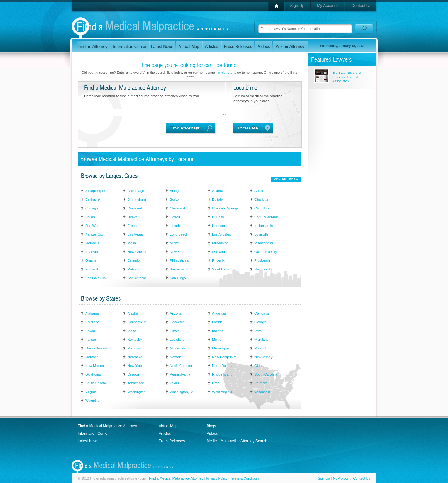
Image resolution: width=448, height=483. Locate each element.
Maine (217, 340)
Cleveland (177, 208)
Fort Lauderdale (267, 217)
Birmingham (137, 199)
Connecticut (137, 322)
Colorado (92, 322)
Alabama (92, 313)
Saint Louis (221, 269)
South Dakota (96, 383)
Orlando (134, 260)
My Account (327, 5)
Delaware (177, 322)
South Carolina (266, 374)
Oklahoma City (266, 252)
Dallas (90, 217)
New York (177, 252)
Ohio (258, 366)
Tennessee (136, 383)
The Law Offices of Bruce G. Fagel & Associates (347, 77)
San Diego (178, 278)
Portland (92, 269)
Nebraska (135, 357)
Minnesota (178, 348)
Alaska (133, 313)
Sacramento (179, 269)
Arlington (177, 191)
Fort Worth (93, 226)
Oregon (133, 374)
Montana (92, 357)
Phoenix (218, 260)
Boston (175, 199)
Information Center (93, 434)
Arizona (176, 313)
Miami (174, 243)
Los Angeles (222, 234)
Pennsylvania (180, 374)
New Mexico (95, 366)
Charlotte (261, 199)
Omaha (91, 260)
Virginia (91, 392)
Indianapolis (264, 226)
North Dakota (222, 366)
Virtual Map (168, 426)
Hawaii (90, 331)
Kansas (91, 340)
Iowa (258, 331)
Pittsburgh (262, 260)
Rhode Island (222, 374)
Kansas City (94, 234)
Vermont (261, 383)
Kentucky (135, 340)
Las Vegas (135, 234)
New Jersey (263, 357)
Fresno (133, 226)
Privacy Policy (217, 478)
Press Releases (172, 441)
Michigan (134, 348)
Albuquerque (95, 191)
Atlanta (217, 191)
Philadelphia (179, 260)
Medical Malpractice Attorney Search (237, 441)
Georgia (261, 322)
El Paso (218, 217)
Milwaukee (220, 243)
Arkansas (219, 313)
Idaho (132, 331)
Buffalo (217, 199)
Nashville (92, 252)
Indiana (218, 331)
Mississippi (220, 348)
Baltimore (92, 199)
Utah (216, 383)
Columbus (262, 208)
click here (225, 73)
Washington (137, 392)
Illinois (175, 331)
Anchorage (136, 191)
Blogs (211, 426)
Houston (219, 226)
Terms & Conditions (245, 478)
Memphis (92, 243)
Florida (217, 322)
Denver (133, 217)
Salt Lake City (96, 278)
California (262, 313)
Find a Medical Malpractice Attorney (107, 426)
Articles (165, 434)
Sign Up (297, 5)
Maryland (261, 340)
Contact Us (361, 5)
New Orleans (138, 252)
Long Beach (179, 234)
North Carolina (181, 366)
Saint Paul (262, 269)
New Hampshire (224, 357)
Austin (259, 191)
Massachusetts (97, 348)
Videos (212, 434)
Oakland (219, 252)
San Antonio (137, 278)
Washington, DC (182, 392)
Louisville (261, 234)
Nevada (176, 357)
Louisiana (177, 340)
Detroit (175, 217)
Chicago (91, 208)
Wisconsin (262, 392)
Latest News (88, 441)
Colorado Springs (225, 208)
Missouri (261, 348)
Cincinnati (135, 208)
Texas (174, 383)
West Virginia (222, 392)
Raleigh (133, 269)
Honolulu (177, 226)
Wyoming (92, 401)
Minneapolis (264, 243)
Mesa (132, 243)
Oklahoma (93, 374)
